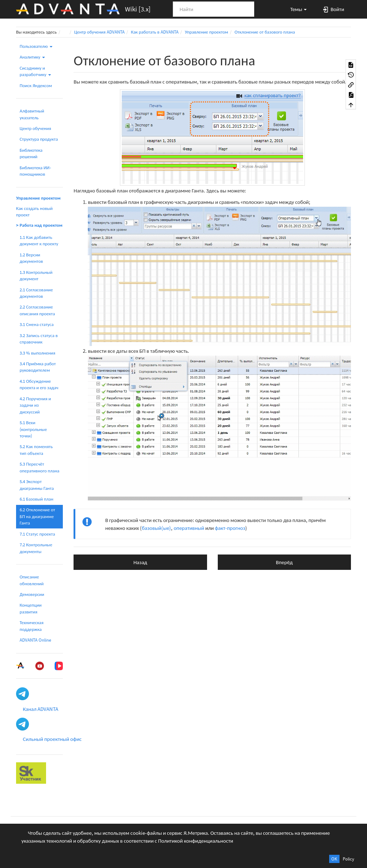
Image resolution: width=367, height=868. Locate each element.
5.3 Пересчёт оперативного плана (39, 467)
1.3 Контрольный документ (36, 275)
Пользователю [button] (36, 46)
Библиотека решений (31, 153)
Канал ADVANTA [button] (41, 709)
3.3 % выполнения (37, 353)
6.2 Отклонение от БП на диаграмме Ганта (37, 516)
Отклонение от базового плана (265, 32)
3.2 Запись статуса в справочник (39, 339)
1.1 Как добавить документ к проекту (39, 240)
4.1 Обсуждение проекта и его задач (39, 384)
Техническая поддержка (32, 626)
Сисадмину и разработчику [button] (35, 71)
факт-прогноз (230, 528)
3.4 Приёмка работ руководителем (38, 367)
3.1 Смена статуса (37, 324)
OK (334, 859)
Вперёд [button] (284, 562)
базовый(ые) (156, 528)
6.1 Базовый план (36, 499)
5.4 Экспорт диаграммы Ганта (37, 485)
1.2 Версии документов (31, 258)
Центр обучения (35, 128)
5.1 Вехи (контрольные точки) (33, 429)
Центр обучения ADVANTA (99, 32)
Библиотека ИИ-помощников (35, 171)
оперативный (189, 528)
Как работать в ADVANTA (155, 32)
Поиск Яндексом (36, 86)
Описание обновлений (32, 580)
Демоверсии (32, 594)
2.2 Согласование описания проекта (37, 310)
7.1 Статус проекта (37, 534)
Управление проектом (207, 32)
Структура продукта (39, 139)
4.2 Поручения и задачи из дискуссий (35, 405)
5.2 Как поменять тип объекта (36, 450)
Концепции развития (31, 608)
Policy (348, 859)
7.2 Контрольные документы (36, 548)
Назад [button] (140, 562)
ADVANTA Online (35, 640)
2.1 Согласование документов (36, 293)
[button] (295, 9)
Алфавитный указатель (32, 114)
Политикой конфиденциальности (196, 841)
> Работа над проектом (39, 225)
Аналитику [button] (32, 57)
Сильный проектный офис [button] (52, 739)
